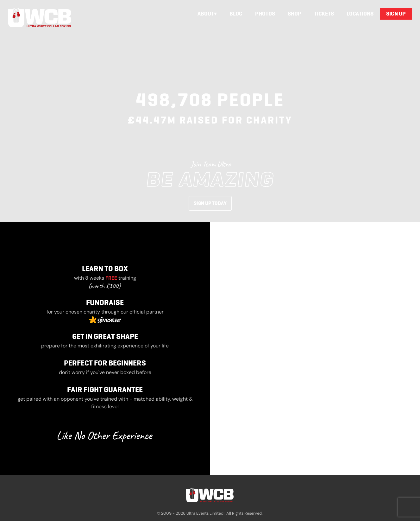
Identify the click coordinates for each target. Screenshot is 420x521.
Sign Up (396, 14)
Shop (295, 14)
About (206, 14)
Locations (360, 14)
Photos (265, 14)
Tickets (324, 14)
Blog (236, 14)
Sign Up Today (210, 203)
